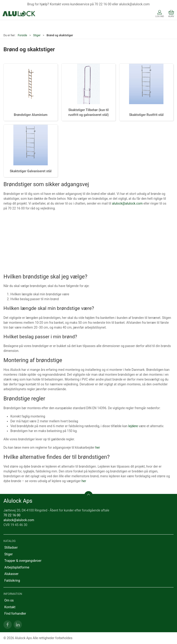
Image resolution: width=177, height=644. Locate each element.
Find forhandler (15, 614)
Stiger (37, 35)
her (98, 447)
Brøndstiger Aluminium (31, 115)
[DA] (19, 14)
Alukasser (12, 574)
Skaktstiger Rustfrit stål (146, 115)
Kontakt (10, 607)
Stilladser (11, 547)
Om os (9, 600)
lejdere (133, 426)
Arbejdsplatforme (17, 567)
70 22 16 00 (12, 515)
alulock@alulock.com (127, 203)
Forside (22, 35)
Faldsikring (12, 581)
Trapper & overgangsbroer (23, 561)
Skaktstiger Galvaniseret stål (31, 171)
